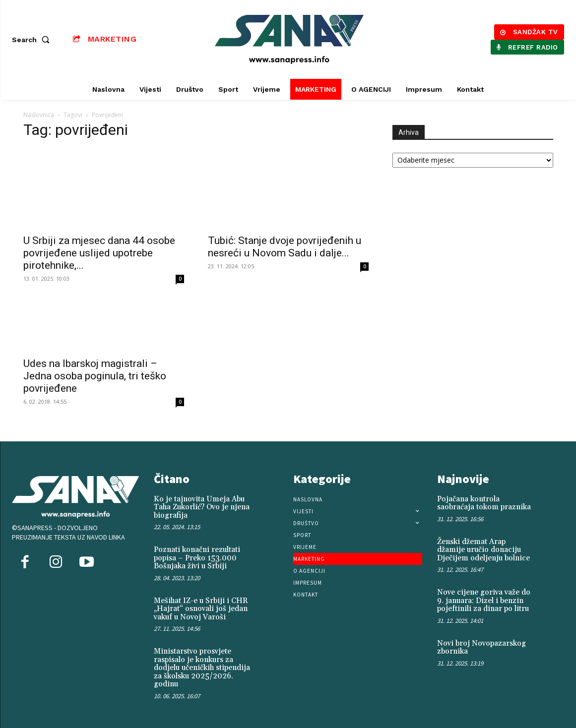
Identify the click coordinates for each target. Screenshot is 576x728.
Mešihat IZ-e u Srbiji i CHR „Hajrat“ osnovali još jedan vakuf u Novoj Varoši (201, 609)
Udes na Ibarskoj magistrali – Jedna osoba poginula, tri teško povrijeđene (95, 376)
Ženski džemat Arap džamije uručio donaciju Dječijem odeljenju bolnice (483, 550)
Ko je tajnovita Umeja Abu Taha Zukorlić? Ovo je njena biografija (202, 507)
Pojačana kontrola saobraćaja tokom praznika (484, 503)
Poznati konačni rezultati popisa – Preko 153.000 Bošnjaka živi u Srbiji (197, 558)
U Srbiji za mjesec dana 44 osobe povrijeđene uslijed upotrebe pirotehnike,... (99, 253)
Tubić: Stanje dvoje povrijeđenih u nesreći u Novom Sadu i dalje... (285, 247)
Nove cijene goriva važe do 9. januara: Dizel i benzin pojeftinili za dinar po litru (484, 601)
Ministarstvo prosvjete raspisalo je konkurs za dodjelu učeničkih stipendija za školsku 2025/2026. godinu (202, 668)
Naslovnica (39, 115)
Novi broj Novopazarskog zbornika (481, 648)
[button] (33, 40)
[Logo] (289, 39)
